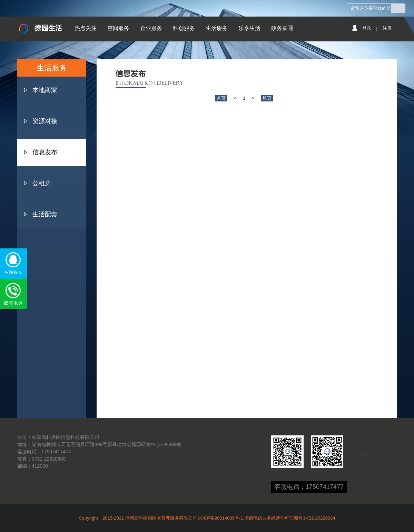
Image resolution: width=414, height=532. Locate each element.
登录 (367, 28)
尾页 (267, 98)
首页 (221, 98)
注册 (387, 28)
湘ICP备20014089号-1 (220, 518)
